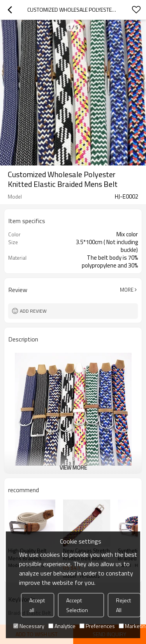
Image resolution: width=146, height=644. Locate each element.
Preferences (97, 626)
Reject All (123, 605)
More (127, 290)
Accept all (37, 605)
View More (73, 467)
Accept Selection (77, 605)
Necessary (29, 626)
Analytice (62, 626)
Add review (33, 311)
